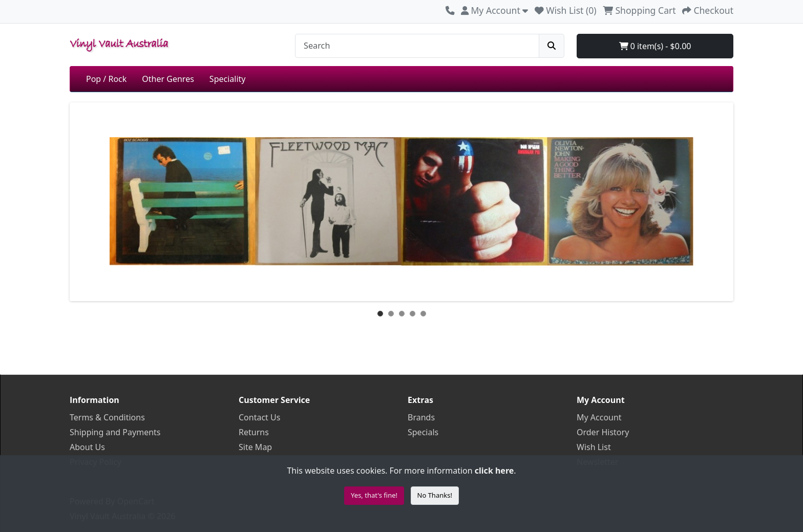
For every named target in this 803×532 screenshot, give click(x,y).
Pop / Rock (106, 79)
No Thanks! (435, 495)
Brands (421, 417)
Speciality (228, 79)
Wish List (594, 447)
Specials (423, 432)
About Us (87, 447)
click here (494, 471)
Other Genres (168, 79)
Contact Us (259, 417)
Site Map (255, 447)
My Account (599, 417)
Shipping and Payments (115, 432)
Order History (603, 432)
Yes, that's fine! (374, 495)
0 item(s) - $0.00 (655, 46)
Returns (254, 432)
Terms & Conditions (107, 417)
